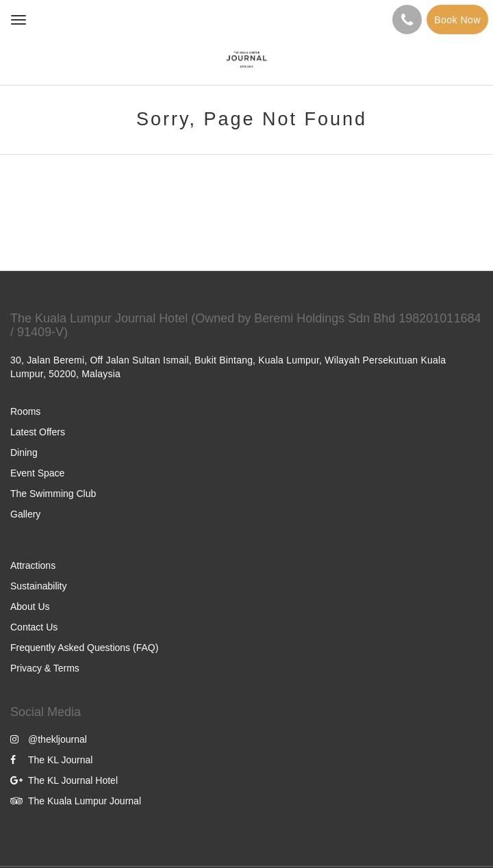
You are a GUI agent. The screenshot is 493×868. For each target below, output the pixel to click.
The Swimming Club (53, 494)
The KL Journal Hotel (64, 780)
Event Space (37, 473)
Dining (24, 452)
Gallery (25, 514)
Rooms (25, 411)
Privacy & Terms (45, 668)
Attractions (33, 565)
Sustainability (39, 586)
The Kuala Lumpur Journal (76, 801)
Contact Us (34, 627)
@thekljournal (49, 739)
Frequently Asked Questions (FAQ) (84, 648)
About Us (30, 607)
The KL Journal (51, 760)
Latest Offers (38, 432)
